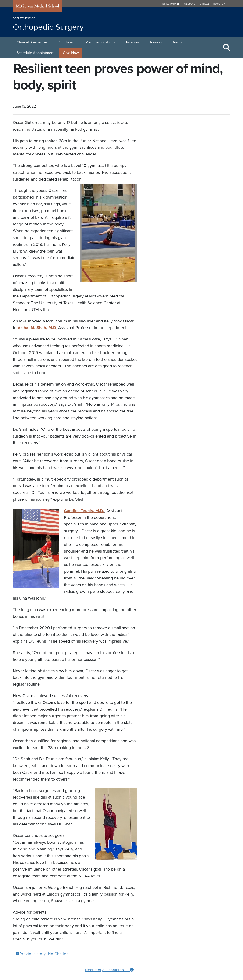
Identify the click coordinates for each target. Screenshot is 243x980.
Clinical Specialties (32, 42)
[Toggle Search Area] (227, 48)
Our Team (67, 42)
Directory (171, 4)
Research (158, 42)
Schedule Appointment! (36, 53)
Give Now (71, 53)
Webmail (190, 4)
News (177, 42)
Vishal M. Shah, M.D (37, 328)
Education (131, 42)
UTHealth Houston (213, 4)
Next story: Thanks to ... (109, 970)
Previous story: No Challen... (44, 954)
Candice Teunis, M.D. (84, 511)
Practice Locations (100, 42)
